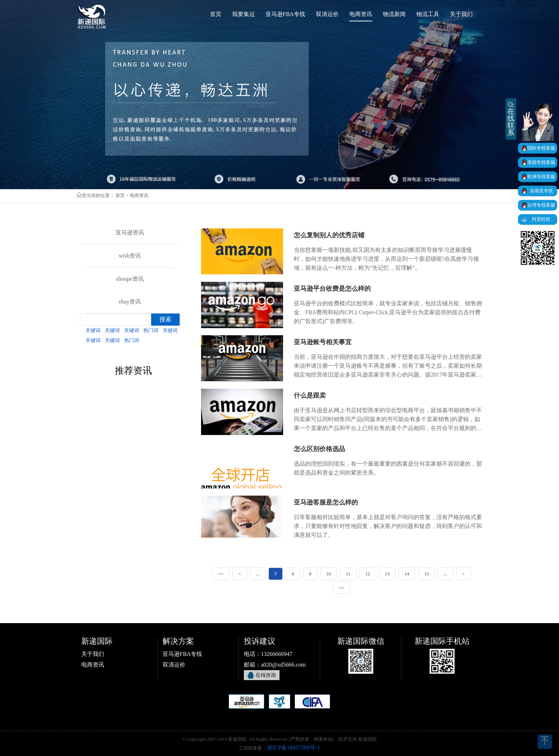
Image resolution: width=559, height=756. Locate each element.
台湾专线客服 (541, 205)
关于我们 (93, 654)
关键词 (93, 330)
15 (427, 574)
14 (407, 574)
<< (221, 574)
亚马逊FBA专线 (182, 654)
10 (329, 574)
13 (387, 574)
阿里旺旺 (541, 219)
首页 (120, 195)
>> (342, 588)
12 (368, 574)
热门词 (151, 330)
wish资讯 (130, 256)
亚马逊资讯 (130, 232)
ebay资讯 (130, 302)
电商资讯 (93, 665)
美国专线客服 (541, 162)
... (258, 574)
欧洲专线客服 (541, 177)
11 (348, 574)
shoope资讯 (130, 279)
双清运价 (174, 665)
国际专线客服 (541, 148)
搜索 (165, 320)
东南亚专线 (541, 191)
